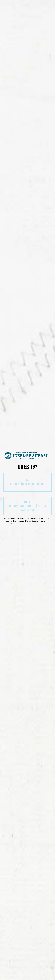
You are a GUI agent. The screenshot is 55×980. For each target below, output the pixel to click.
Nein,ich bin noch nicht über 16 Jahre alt (27, 506)
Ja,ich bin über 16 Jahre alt (27, 482)
